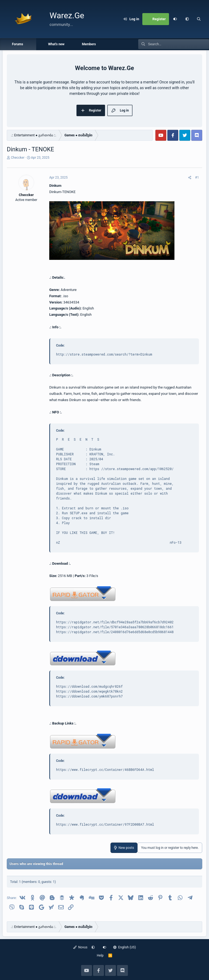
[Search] (199, 19)
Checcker (18, 158)
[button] (187, 19)
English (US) (125, 947)
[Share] (190, 178)
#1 (197, 178)
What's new (56, 44)
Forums (18, 44)
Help (100, 955)
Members (89, 44)
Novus (80, 947)
